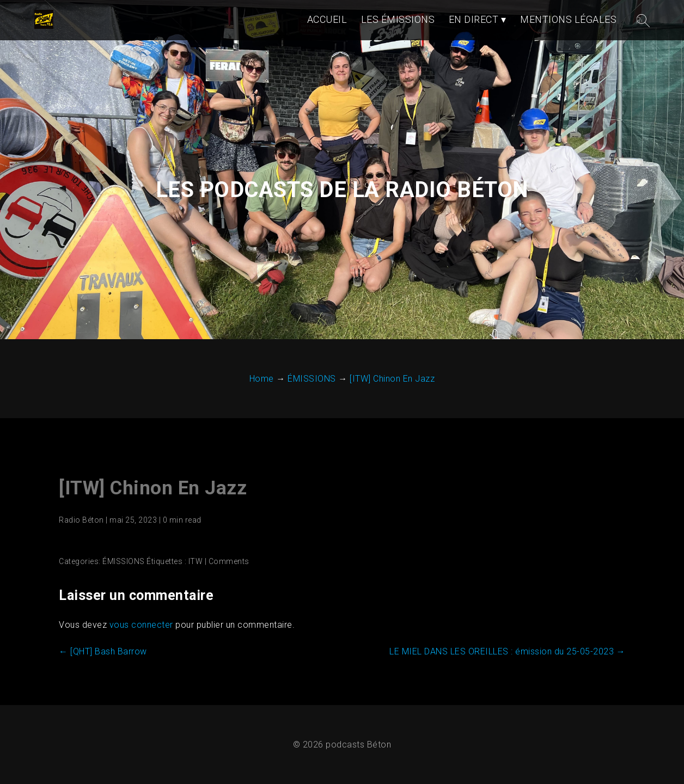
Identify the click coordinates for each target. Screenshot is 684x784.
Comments (229, 561)
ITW (196, 561)
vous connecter (141, 625)
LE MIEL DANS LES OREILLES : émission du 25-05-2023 (507, 651)
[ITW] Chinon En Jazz (153, 488)
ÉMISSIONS (124, 561)
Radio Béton (81, 520)
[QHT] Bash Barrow (103, 651)
